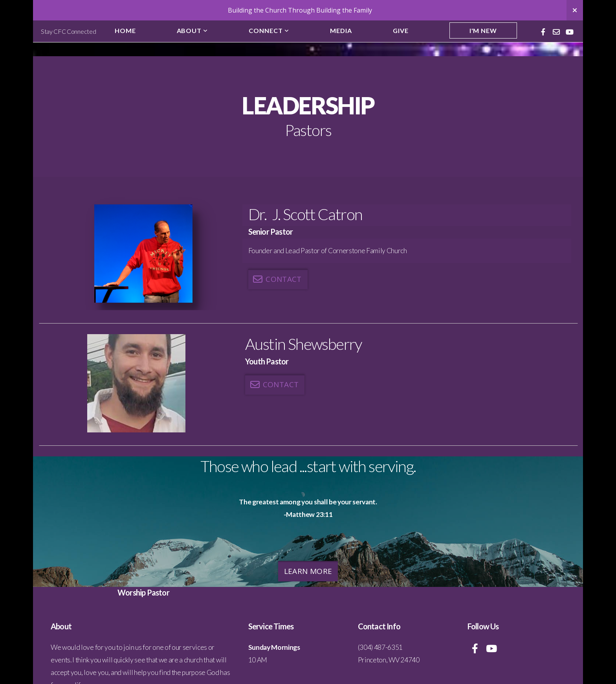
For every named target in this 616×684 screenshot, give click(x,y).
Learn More (308, 571)
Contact (277, 279)
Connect (269, 30)
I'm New (483, 30)
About (192, 30)
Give (401, 30)
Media (341, 30)
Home (125, 30)
